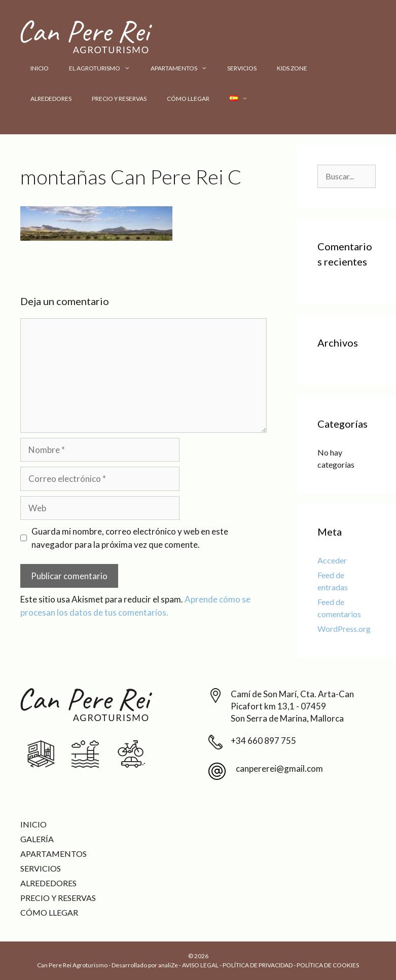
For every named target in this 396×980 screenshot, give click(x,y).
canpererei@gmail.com (279, 768)
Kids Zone (292, 68)
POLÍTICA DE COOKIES (328, 965)
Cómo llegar (188, 99)
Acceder (332, 560)
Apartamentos (184, 68)
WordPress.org (344, 629)
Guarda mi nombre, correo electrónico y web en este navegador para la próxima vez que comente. (130, 538)
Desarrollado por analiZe (145, 965)
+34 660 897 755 (263, 741)
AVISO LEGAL (200, 965)
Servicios (242, 68)
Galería (37, 839)
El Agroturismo (105, 68)
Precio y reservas (119, 99)
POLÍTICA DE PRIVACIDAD (258, 965)
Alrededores (51, 99)
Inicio (40, 68)
